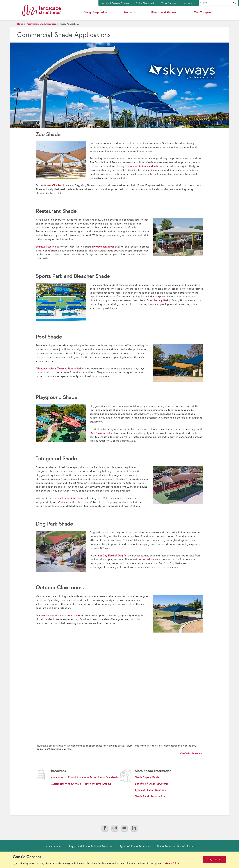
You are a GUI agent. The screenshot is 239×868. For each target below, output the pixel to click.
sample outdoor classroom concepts (62, 616)
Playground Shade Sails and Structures (91, 847)
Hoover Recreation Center (68, 498)
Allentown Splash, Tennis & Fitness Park (59, 369)
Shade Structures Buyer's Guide (175, 847)
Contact (188, 3)
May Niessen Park (100, 433)
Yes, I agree (214, 860)
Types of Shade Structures (150, 790)
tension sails (145, 560)
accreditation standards (144, 166)
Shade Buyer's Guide (147, 777)
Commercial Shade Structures (42, 24)
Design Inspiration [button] (95, 13)
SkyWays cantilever (103, 247)
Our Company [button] (203, 13)
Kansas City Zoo (53, 185)
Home (20, 24)
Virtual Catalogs (169, 3)
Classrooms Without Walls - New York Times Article (81, 784)
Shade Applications (70, 24)
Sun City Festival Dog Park (113, 556)
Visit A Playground (145, 3)
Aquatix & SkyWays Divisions (116, 3)
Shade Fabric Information (150, 797)
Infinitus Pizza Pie (46, 247)
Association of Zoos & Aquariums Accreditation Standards (84, 777)
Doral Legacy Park (157, 301)
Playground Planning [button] (164, 13)
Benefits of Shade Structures (152, 784)
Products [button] (129, 13)
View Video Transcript (191, 754)
